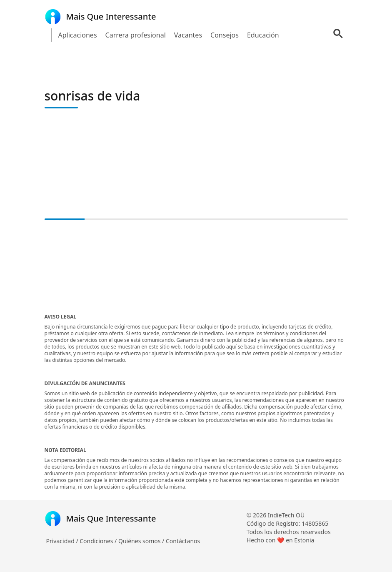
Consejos (225, 35)
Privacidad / (63, 541)
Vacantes (188, 35)
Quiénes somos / (142, 541)
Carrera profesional (136, 35)
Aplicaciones (78, 35)
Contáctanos (183, 541)
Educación (263, 35)
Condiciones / (99, 541)
